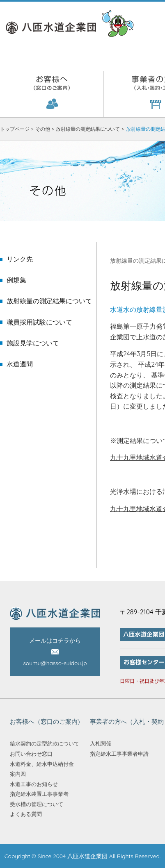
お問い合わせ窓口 (31, 754)
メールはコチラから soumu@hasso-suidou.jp (55, 652)
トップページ (15, 129)
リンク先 (20, 259)
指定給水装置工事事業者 (39, 794)
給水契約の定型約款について (45, 743)
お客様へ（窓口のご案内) (52, 94)
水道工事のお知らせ (34, 784)
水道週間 (20, 364)
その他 (43, 129)
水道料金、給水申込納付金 (42, 764)
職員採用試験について (39, 322)
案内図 (18, 774)
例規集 (16, 280)
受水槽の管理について (37, 804)
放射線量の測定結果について (88, 129)
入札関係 (101, 743)
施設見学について (33, 343)
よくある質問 (26, 814)
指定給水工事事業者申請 (119, 754)
